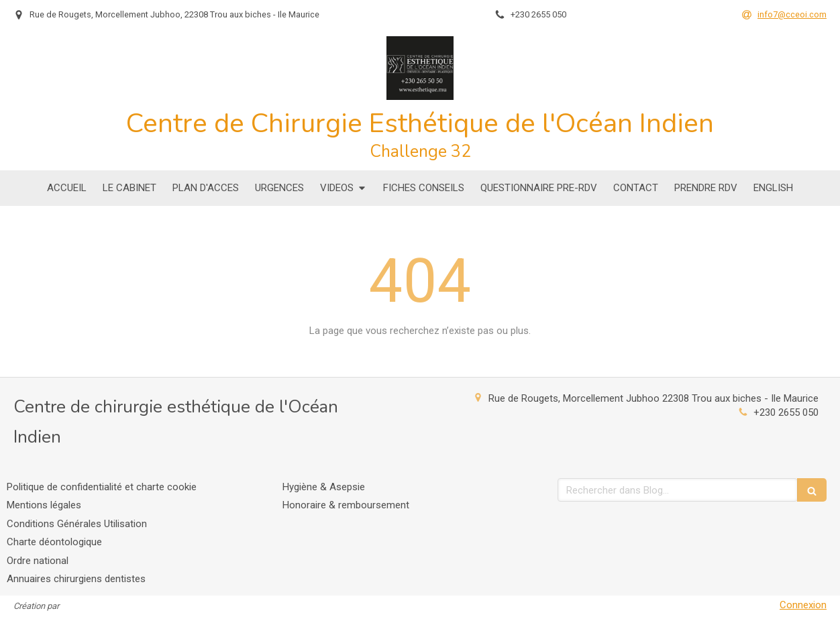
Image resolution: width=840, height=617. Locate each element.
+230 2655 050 (786, 412)
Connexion (803, 605)
